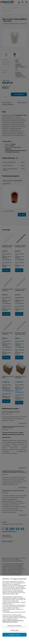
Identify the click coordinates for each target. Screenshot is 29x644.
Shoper (16, 593)
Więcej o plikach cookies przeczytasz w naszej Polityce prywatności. (13, 621)
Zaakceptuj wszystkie (15, 635)
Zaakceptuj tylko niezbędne (15, 626)
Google (12, 593)
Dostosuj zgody (14, 630)
